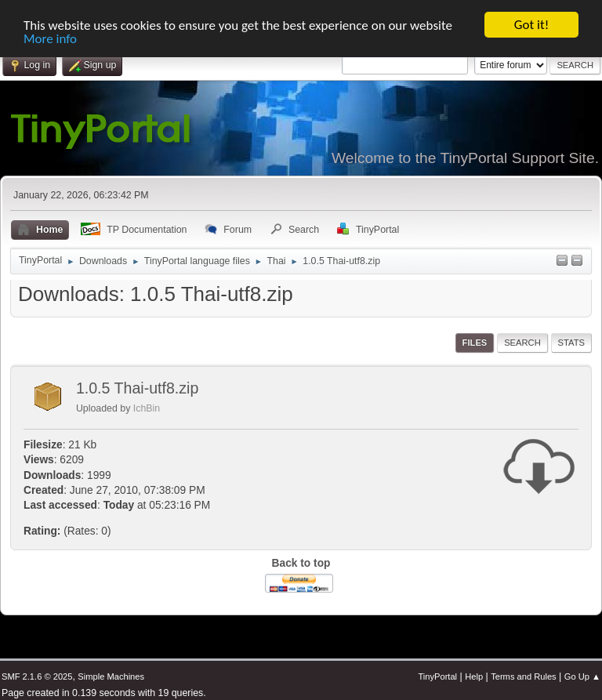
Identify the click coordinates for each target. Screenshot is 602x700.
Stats (571, 343)
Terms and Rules (523, 676)
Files (475, 343)
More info (50, 38)
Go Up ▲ (582, 676)
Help (474, 676)
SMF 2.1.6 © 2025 (37, 676)
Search (522, 343)
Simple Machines (111, 676)
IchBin (147, 408)
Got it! (531, 25)
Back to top (301, 563)
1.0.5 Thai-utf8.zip (137, 388)
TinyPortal (437, 676)
